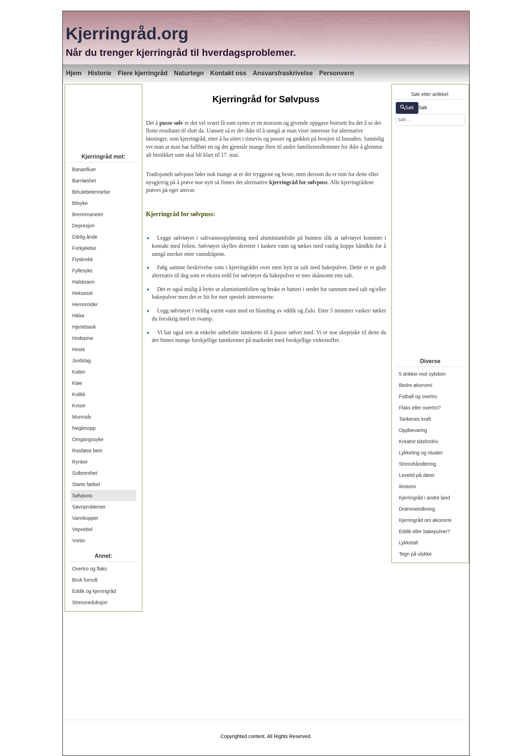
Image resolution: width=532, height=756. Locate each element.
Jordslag (81, 361)
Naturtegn (189, 73)
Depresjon (83, 226)
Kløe (77, 383)
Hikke (78, 316)
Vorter (79, 541)
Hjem (74, 73)
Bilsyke (80, 203)
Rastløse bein (87, 451)
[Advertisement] (103, 116)
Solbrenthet (85, 473)
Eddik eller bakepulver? (424, 531)
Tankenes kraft (415, 419)
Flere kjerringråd (143, 73)
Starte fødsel (86, 484)
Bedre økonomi (416, 385)
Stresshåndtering (417, 464)
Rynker (80, 462)
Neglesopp (84, 428)
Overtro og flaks (89, 569)
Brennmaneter (88, 214)
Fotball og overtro (418, 396)
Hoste (79, 349)
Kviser (79, 406)
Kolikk (79, 394)
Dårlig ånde (85, 237)
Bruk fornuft (85, 580)
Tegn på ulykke (415, 554)
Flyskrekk (82, 259)
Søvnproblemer (89, 507)
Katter (79, 372)
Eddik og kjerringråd (94, 591)
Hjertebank (84, 327)
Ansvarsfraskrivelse (283, 73)
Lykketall (408, 543)
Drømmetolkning (417, 509)
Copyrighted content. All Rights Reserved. (266, 736)
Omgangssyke (88, 439)
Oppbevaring (413, 430)
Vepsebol (82, 529)
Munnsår (82, 417)
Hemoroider (85, 304)
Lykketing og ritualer (421, 453)
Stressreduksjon (90, 602)
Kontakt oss (228, 73)
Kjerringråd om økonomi (425, 520)
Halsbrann (83, 282)
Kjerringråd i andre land (424, 498)
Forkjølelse (84, 248)
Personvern (336, 73)
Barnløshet (84, 181)
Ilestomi (407, 486)
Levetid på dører (417, 475)
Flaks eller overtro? (420, 408)
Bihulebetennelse (91, 192)
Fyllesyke (82, 271)
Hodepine (83, 338)
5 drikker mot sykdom (422, 374)
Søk (407, 108)
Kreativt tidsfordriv (419, 441)
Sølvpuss (82, 496)
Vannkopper (85, 518)
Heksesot (82, 293)
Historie (100, 73)
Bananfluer (84, 169)
